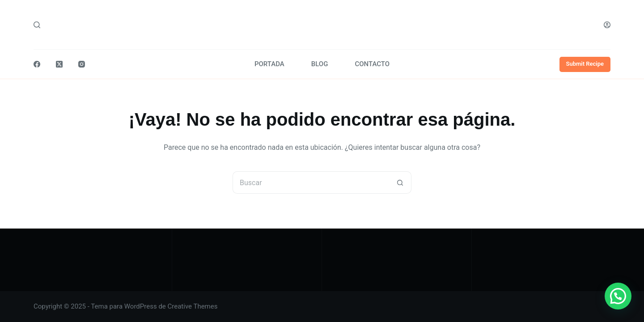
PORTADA (269, 64)
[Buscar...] (311, 182)
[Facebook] (37, 64)
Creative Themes (193, 306)
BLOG (320, 64)
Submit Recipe (585, 64)
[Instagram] (82, 64)
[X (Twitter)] (59, 64)
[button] (618, 296)
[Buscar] (37, 25)
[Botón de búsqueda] (400, 182)
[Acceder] (607, 25)
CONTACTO (372, 64)
